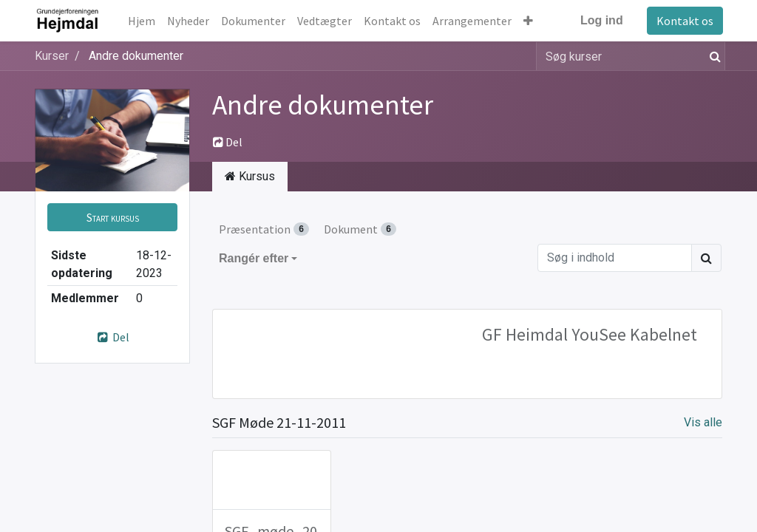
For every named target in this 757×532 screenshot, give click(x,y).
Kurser (52, 56)
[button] (529, 21)
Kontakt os (684, 21)
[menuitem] (142, 21)
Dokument (360, 229)
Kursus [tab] (250, 176)
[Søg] (712, 56)
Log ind (601, 20)
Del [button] (228, 142)
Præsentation (264, 229)
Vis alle (703, 422)
